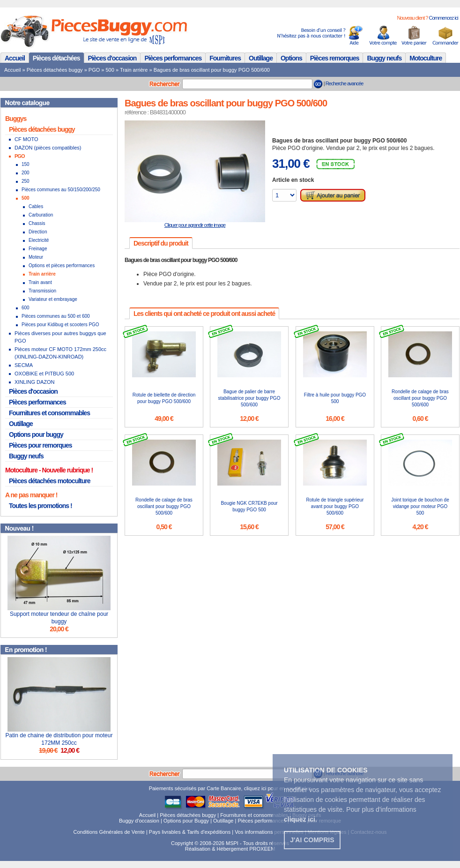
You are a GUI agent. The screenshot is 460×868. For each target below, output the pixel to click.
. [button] (300, 819)
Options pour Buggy (186, 821)
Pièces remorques (335, 58)
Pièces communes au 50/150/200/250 (61, 190)
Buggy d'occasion (139, 821)
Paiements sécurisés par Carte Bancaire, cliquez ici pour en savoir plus (230, 788)
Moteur (36, 257)
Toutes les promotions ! (41, 506)
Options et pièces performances (62, 266)
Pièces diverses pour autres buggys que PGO (60, 337)
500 (110, 70)
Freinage (38, 249)
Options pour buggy (36, 434)
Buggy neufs (384, 58)
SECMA (24, 365)
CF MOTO (26, 139)
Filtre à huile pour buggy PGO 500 (335, 398)
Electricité (39, 240)
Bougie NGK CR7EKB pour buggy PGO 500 (249, 506)
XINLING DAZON (35, 382)
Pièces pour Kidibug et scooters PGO (60, 325)
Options (291, 58)
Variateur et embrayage (53, 299)
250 (26, 181)
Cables (36, 206)
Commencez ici (443, 18)
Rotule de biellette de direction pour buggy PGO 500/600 (164, 398)
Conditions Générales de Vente (109, 832)
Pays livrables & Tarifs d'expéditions (190, 832)
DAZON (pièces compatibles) (48, 148)
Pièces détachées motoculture (50, 481)
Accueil (15, 58)
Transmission (42, 291)
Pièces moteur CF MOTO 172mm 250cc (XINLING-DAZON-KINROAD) (60, 353)
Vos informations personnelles (269, 832)
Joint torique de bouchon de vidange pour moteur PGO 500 (420, 506)
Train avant (40, 282)
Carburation (41, 215)
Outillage (261, 58)
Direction (38, 232)
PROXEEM (262, 849)
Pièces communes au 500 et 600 (56, 316)
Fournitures (225, 58)
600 (26, 308)
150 (26, 164)
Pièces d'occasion (112, 58)
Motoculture (426, 58)
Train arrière (134, 70)
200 (26, 173)
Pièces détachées (56, 58)
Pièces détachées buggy (55, 70)
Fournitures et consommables (49, 413)
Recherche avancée (345, 83)
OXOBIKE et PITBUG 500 (44, 374)
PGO (94, 70)
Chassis (37, 223)
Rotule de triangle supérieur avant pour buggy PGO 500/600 (335, 506)
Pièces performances (173, 58)
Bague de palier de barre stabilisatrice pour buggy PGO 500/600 (249, 398)
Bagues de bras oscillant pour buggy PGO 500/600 (212, 70)
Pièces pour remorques (41, 445)
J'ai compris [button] (312, 840)
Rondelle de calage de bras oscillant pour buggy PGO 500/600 (420, 398)
